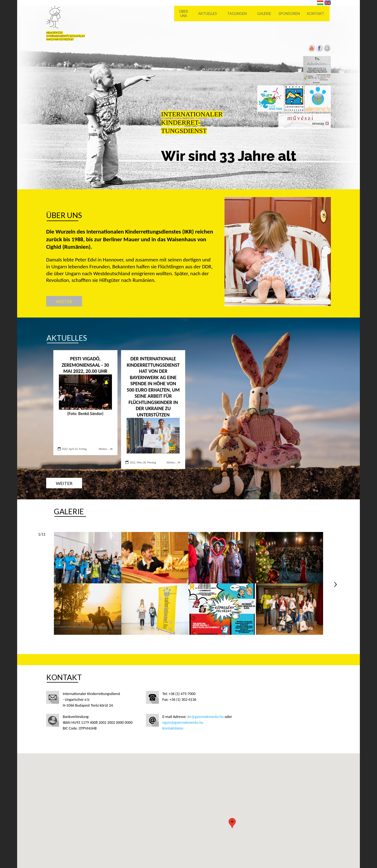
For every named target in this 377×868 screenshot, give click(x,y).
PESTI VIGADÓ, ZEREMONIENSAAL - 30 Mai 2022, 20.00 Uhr (85, 365)
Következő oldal (336, 584)
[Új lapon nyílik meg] (319, 51)
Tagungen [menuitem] (239, 14)
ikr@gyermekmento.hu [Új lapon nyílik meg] (206, 717)
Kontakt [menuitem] (317, 14)
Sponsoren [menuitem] (291, 14)
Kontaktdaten (173, 728)
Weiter (64, 301)
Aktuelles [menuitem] (209, 14)
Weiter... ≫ (106, 449)
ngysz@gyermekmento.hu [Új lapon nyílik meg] (183, 723)
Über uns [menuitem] (185, 14)
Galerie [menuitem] (266, 14)
